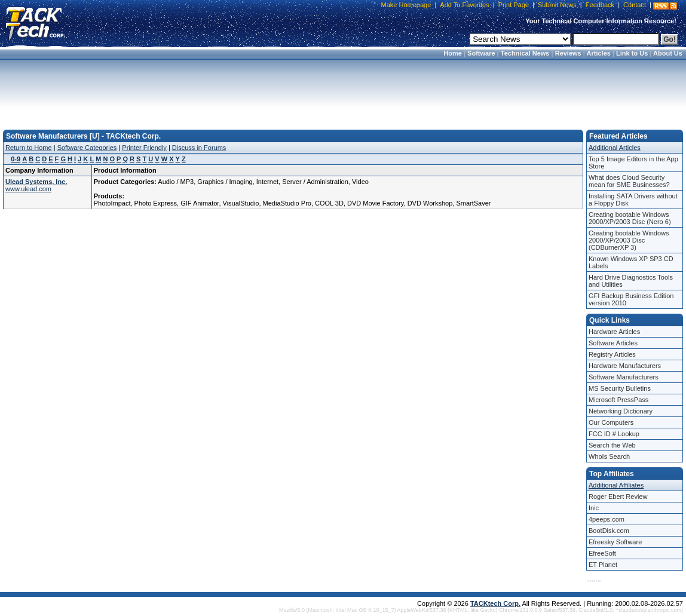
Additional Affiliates (616, 485)
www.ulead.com (28, 189)
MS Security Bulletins (620, 388)
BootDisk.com (609, 531)
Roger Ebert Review (618, 497)
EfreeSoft (602, 553)
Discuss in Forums (199, 148)
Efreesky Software (615, 542)
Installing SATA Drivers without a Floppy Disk (633, 200)
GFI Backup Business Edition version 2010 (631, 299)
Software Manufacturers (624, 377)
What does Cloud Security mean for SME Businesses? (629, 181)
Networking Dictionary (621, 411)
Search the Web (612, 445)
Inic (594, 508)
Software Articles (613, 343)
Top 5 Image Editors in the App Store (633, 163)
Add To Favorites (464, 5)
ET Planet (603, 565)
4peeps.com (607, 519)
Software (481, 53)
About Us (668, 53)
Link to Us (632, 53)
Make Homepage (406, 5)
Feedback (600, 5)
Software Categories (87, 148)
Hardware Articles (614, 332)
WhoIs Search (609, 456)
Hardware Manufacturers (625, 366)
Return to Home (29, 148)
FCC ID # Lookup (614, 434)
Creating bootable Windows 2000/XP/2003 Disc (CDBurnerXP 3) (629, 240)
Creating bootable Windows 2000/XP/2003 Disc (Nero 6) (630, 218)
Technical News (525, 53)
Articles (599, 53)
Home (453, 53)
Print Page (514, 5)
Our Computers (611, 422)
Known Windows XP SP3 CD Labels (631, 262)
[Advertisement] (343, 91)
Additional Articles (615, 148)
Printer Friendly (144, 148)
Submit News (557, 5)
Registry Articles (612, 354)
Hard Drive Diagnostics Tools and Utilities (631, 281)
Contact (635, 5)
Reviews (568, 53)
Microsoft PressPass (618, 400)
